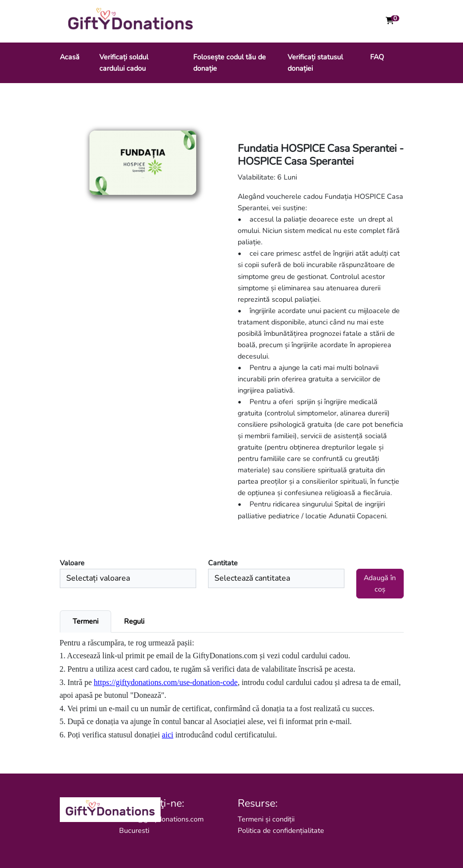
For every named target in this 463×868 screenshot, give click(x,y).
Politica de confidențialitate (281, 830)
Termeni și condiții (266, 819)
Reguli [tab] (134, 621)
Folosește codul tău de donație (230, 63)
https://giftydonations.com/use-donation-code (166, 682)
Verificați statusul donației (315, 63)
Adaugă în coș (380, 583)
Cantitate (223, 563)
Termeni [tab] (85, 621)
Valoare (72, 563)
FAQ (377, 57)
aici (168, 735)
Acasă (70, 57)
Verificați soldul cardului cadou (124, 63)
